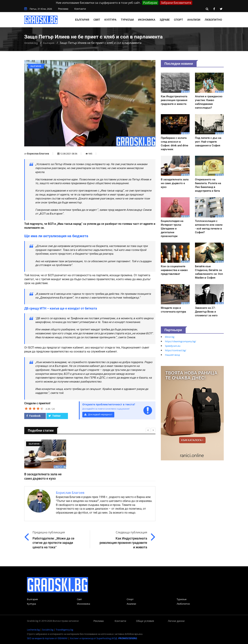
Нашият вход (172, 355)
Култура (110, 20)
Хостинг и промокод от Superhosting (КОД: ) (104, 638)
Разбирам (150, 3)
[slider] (34, 408)
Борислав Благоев (38, 154)
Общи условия (145, 621)
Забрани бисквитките (176, 3)
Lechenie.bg (33, 630)
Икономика (147, 20)
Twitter (55, 416)
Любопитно (213, 20)
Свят (97, 20)
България (82, 20)
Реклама (63, 9)
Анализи (194, 20)
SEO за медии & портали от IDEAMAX (47, 638)
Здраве (165, 20)
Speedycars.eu (173, 346)
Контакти (80, 9)
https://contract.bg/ (176, 350)
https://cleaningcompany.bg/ (181, 341)
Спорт (178, 20)
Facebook (33, 416)
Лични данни (176, 621)
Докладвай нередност (98, 414)
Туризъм (127, 20)
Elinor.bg (170, 337)
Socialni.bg (48, 630)
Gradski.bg (31, 43)
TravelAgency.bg (64, 630)
